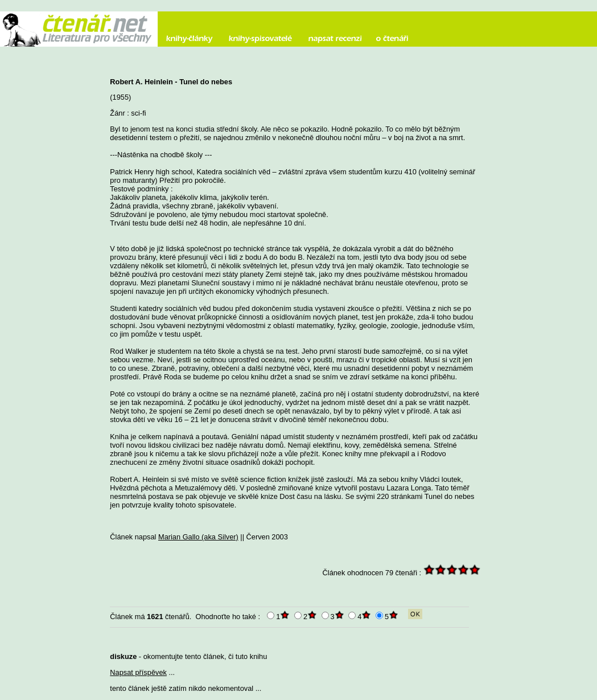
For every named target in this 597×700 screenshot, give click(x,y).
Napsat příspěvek (138, 672)
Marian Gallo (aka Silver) (198, 537)
